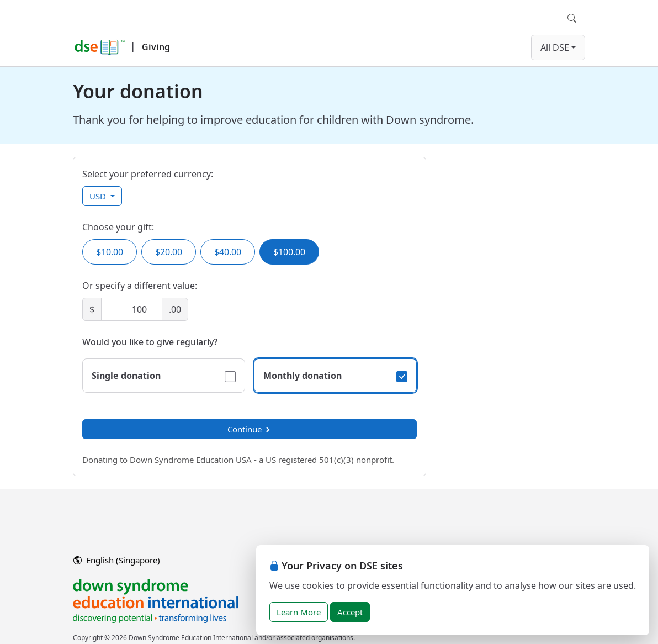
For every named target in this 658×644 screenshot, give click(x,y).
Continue (250, 429)
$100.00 (289, 252)
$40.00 (228, 252)
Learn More (299, 612)
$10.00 (110, 252)
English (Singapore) (117, 560)
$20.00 (169, 252)
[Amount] (132, 309)
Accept (350, 612)
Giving (156, 47)
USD (99, 196)
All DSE (555, 47)
